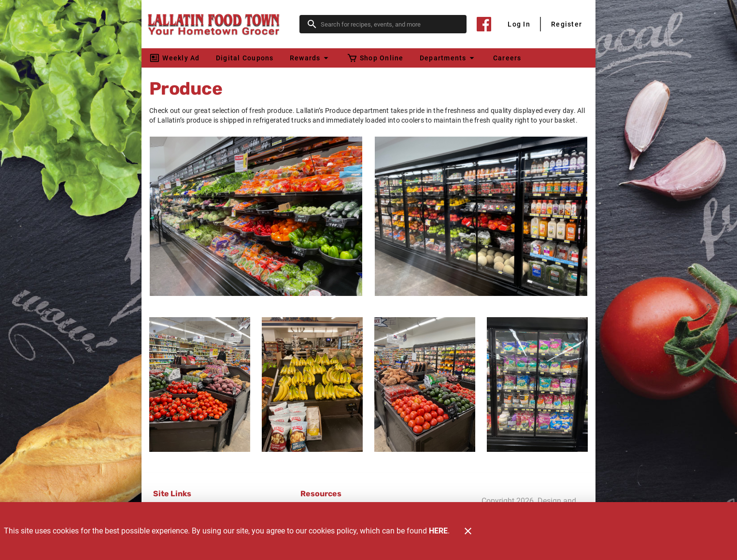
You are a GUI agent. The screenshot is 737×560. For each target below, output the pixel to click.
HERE (438, 531)
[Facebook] (484, 24)
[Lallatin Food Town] (223, 24)
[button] (310, 58)
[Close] (468, 531)
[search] (390, 24)
